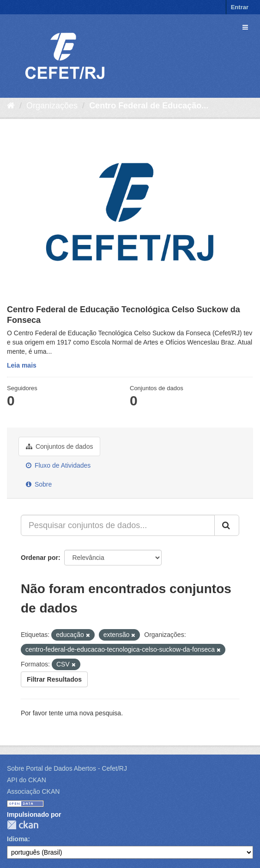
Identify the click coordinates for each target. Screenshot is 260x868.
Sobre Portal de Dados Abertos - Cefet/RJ (67, 768)
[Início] (11, 106)
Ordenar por (39, 558)
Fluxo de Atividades (58, 465)
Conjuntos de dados (59, 446)
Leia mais (22, 365)
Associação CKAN (33, 791)
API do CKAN (27, 780)
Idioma (17, 839)
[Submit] (227, 525)
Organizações (52, 106)
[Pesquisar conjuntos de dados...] (118, 525)
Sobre (39, 484)
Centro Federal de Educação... (149, 106)
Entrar (240, 7)
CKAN (23, 825)
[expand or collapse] (245, 27)
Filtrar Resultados (54, 679)
